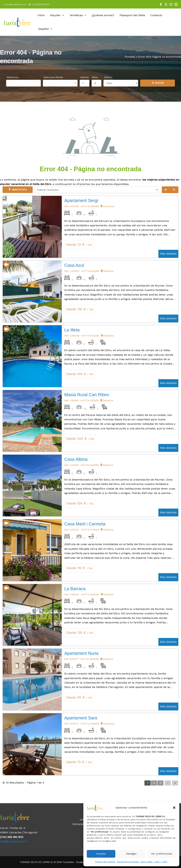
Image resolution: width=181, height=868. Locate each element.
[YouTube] (176, 4)
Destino (108, 77)
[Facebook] (161, 4)
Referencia (13, 77)
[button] (174, 808)
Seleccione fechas (53, 77)
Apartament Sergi (81, 200)
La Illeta (72, 330)
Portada (130, 57)
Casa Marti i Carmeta (85, 524)
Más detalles (168, 254)
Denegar (131, 854)
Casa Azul (74, 265)
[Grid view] (166, 190)
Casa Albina (76, 459)
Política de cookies (105, 862)
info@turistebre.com (15, 4)
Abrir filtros (19, 190)
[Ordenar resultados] (96, 190)
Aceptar (101, 854)
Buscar (159, 83)
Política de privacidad (128, 862)
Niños (95, 77)
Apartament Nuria (81, 653)
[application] (62, 15)
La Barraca (75, 589)
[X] (166, 4)
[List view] (174, 190)
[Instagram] (171, 4)
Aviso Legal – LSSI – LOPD (154, 862)
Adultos (84, 77)
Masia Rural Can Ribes (87, 395)
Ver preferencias (162, 854)
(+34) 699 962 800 (40, 4)
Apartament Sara (81, 718)
